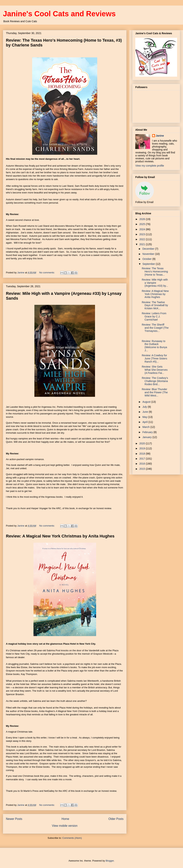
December (149, 249)
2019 (143, 448)
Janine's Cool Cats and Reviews (59, 14)
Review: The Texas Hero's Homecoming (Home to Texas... (155, 272)
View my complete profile (150, 166)
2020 (143, 443)
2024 (143, 229)
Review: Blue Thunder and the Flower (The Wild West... (155, 392)
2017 (143, 459)
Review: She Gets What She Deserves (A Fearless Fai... (155, 370)
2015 (143, 469)
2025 (143, 224)
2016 (143, 464)
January (147, 437)
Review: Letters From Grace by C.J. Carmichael (154, 316)
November (149, 254)
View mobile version (65, 826)
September (149, 264)
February (148, 432)
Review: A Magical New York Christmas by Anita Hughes (60, 536)
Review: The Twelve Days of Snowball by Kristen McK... (155, 305)
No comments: (47, 273)
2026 (143, 219)
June (145, 412)
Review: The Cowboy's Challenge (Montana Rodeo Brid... (155, 381)
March (146, 427)
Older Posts (116, 819)
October (147, 259)
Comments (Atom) (72, 838)
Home (65, 819)
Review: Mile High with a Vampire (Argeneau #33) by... (155, 283)
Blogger (110, 861)
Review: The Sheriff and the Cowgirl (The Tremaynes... (155, 328)
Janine (160, 136)
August (147, 402)
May (145, 417)
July (145, 407)
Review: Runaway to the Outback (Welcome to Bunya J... (154, 346)
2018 (143, 454)
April (145, 422)
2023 (143, 234)
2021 (143, 244)
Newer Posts (14, 819)
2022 (143, 239)
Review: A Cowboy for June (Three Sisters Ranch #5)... (154, 358)
